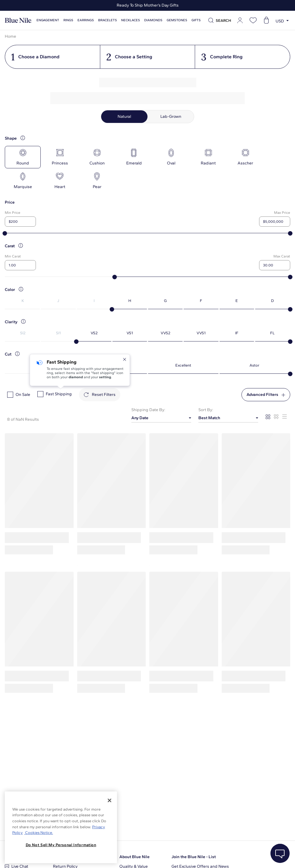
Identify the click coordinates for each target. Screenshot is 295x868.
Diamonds (153, 20)
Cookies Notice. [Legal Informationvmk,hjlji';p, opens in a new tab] (39, 833)
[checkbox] (10, 395)
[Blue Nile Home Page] (18, 20)
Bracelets (108, 20)
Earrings (86, 20)
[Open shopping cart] (266, 20)
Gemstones (177, 20)
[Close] (110, 800)
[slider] (5, 233)
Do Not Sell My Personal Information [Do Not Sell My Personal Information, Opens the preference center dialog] (61, 845)
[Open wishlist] (253, 20)
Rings (68, 20)
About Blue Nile (134, 857)
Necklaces (131, 20)
